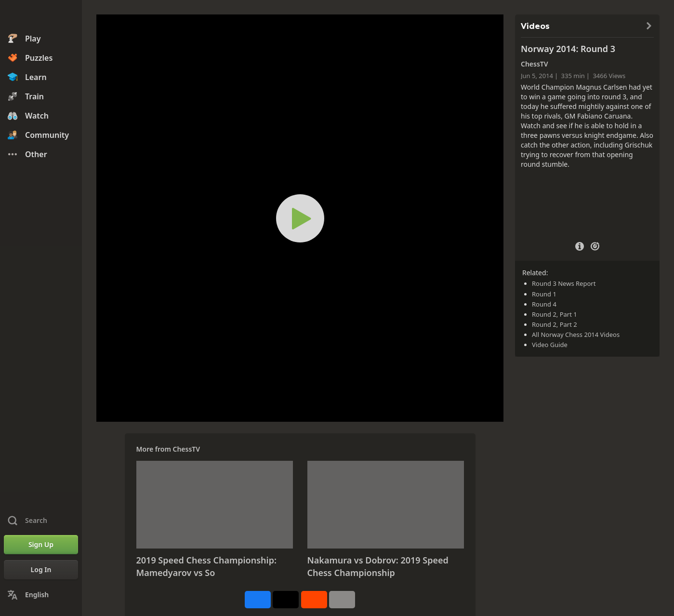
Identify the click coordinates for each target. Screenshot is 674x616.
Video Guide (550, 345)
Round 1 (544, 294)
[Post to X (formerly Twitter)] (286, 600)
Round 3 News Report (564, 283)
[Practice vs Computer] (595, 245)
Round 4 (544, 304)
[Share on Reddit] (314, 600)
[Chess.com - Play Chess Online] (41, 16)
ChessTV (186, 449)
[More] (342, 600)
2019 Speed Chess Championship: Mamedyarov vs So (206, 566)
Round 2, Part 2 (555, 324)
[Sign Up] (41, 545)
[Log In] (41, 570)
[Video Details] (580, 245)
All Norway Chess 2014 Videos (576, 335)
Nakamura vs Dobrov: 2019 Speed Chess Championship (378, 566)
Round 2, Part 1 (555, 314)
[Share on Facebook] (258, 600)
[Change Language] (41, 595)
